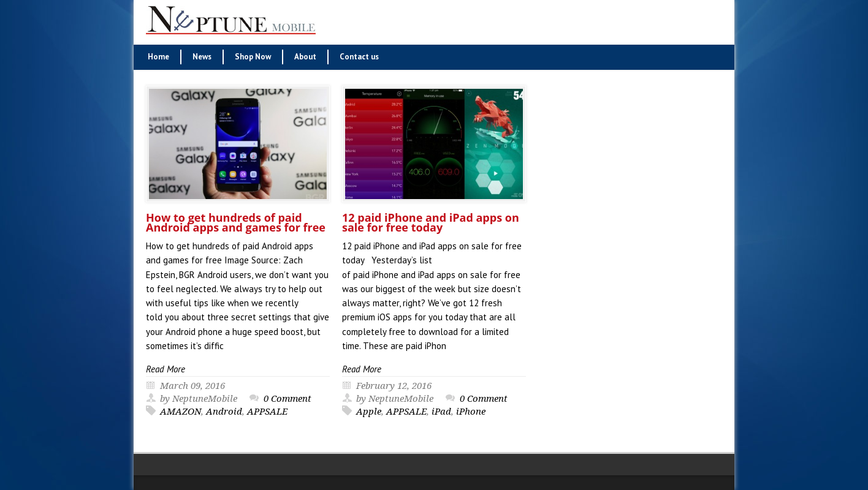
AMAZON (181, 412)
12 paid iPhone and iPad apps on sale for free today (431, 222)
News (202, 57)
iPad (441, 412)
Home (158, 57)
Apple (369, 412)
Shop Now (253, 57)
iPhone (471, 412)
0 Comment (287, 399)
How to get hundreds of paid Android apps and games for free (236, 222)
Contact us (359, 57)
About (305, 57)
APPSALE (267, 412)
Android (224, 412)
